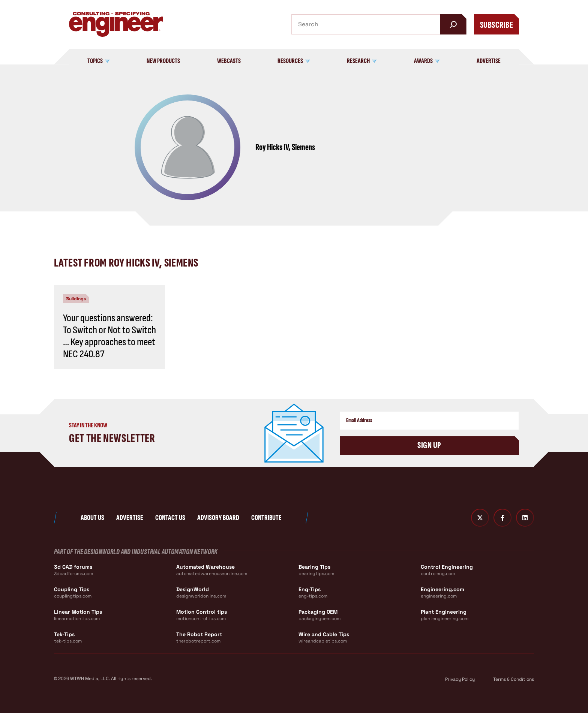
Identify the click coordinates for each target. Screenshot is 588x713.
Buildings (76, 299)
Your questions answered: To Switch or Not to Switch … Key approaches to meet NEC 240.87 (109, 336)
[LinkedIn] (525, 518)
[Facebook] (502, 518)
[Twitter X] (480, 518)
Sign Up (429, 445)
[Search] (453, 24)
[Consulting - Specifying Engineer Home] (116, 24)
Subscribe (496, 25)
